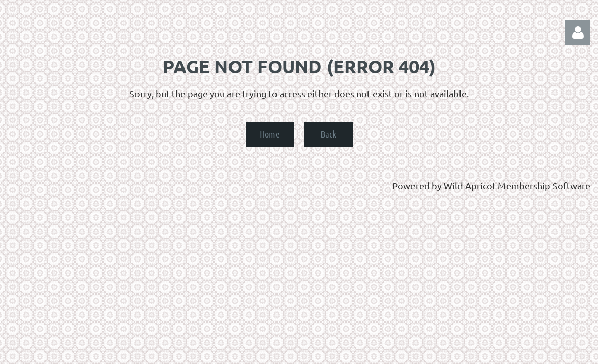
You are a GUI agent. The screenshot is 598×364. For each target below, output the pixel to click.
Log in (578, 33)
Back (328, 134)
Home (270, 134)
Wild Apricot (470, 185)
